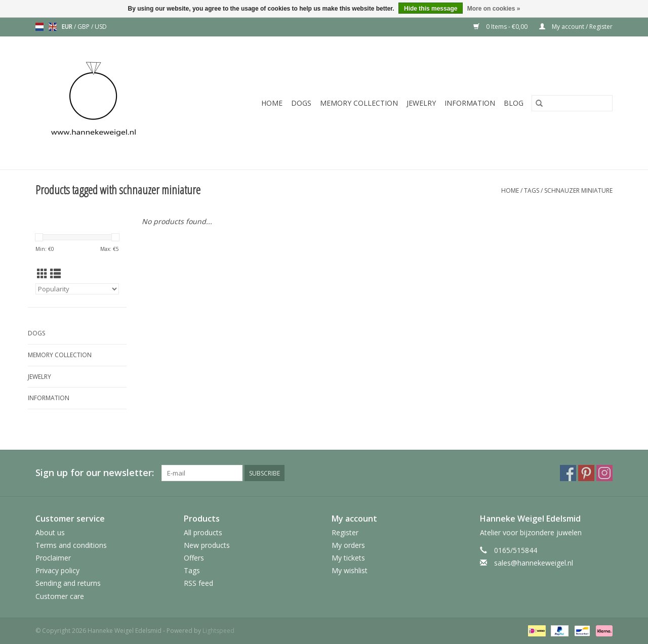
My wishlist (350, 570)
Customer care (60, 596)
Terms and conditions (71, 545)
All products (203, 532)
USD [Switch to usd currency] (101, 27)
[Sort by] (77, 289)
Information (470, 103)
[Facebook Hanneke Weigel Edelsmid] (568, 473)
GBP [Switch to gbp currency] (84, 27)
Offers (194, 558)
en (53, 27)
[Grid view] (42, 274)
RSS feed (198, 583)
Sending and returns (68, 583)
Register (345, 532)
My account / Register (576, 27)
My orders (348, 545)
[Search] (572, 103)
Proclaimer (53, 558)
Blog (514, 103)
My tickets (348, 558)
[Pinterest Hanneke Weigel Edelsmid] (586, 473)
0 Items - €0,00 (501, 27)
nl (39, 27)
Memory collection (359, 103)
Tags (532, 190)
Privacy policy (57, 570)
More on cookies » (494, 9)
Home (272, 103)
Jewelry (421, 103)
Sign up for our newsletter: (95, 473)
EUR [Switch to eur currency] (68, 27)
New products (207, 545)
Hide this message (431, 9)
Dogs (301, 103)
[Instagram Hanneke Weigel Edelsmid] (604, 473)
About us (50, 532)
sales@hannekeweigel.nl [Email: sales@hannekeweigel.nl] (534, 563)
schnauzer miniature (578, 190)
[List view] (55, 274)
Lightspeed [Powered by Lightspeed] (218, 631)
